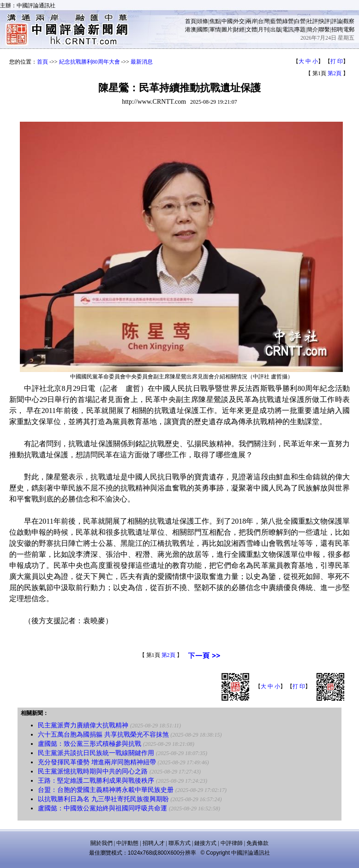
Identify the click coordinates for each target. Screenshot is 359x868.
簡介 (312, 30)
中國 (227, 21)
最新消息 (142, 62)
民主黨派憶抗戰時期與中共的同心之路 (93, 771)
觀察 (349, 21)
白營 (300, 21)
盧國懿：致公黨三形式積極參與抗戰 (90, 744)
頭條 (203, 21)
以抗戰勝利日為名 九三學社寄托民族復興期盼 (103, 799)
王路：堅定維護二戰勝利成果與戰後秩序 (96, 781)
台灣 (263, 21)
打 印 (337, 61)
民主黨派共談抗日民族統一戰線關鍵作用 (96, 753)
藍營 (276, 21)
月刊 (263, 30)
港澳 (191, 30)
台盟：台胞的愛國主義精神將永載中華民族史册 (106, 790)
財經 (239, 30)
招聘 (337, 30)
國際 (203, 30)
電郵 (349, 30)
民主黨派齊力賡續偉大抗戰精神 (83, 725)
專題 (300, 30)
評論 (337, 21)
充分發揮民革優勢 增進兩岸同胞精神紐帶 (97, 762)
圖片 (227, 30)
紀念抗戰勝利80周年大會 (90, 62)
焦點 (215, 21)
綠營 (288, 21)
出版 (276, 30)
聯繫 (324, 30)
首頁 (191, 21)
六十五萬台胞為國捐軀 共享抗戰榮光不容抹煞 (103, 735)
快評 (324, 21)
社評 (312, 21)
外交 (239, 21)
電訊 (288, 30)
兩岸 (251, 21)
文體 (251, 30)
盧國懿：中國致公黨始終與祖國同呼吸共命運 (102, 808)
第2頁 (335, 73)
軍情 (215, 30)
